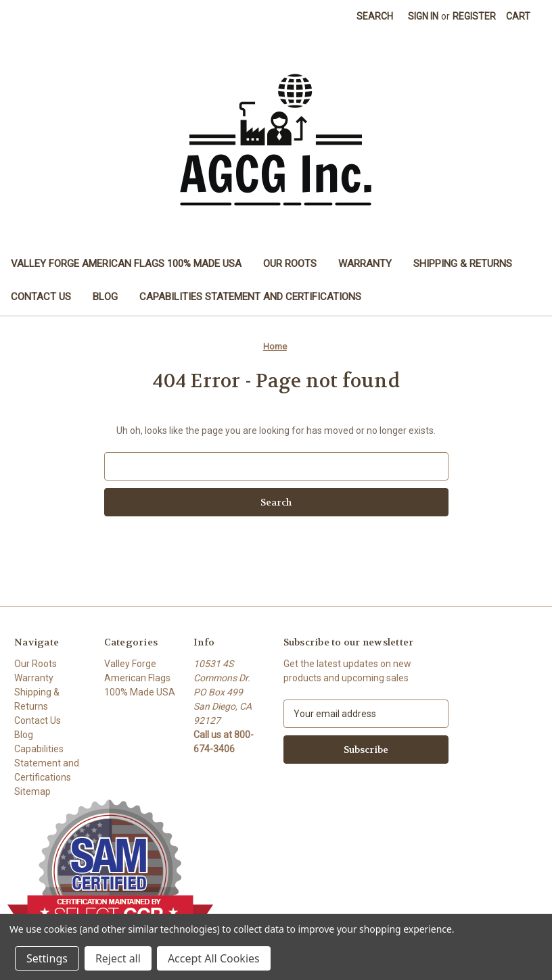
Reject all (118, 958)
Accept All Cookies (214, 958)
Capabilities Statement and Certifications (250, 297)
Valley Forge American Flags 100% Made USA (126, 264)
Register (474, 16)
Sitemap (32, 791)
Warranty (365, 264)
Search (375, 16)
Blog (105, 297)
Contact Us (41, 297)
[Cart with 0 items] (518, 17)
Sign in (423, 16)
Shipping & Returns (463, 264)
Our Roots (290, 264)
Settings (47, 958)
